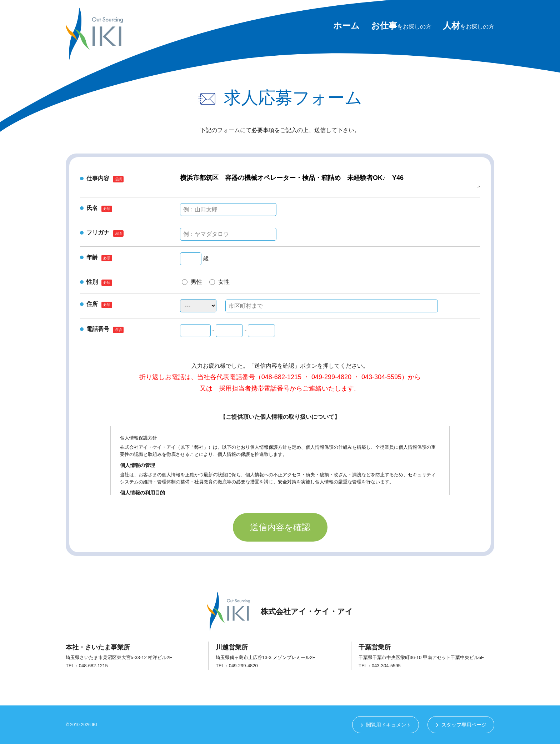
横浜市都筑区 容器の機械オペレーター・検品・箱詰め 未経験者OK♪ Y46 (330, 181)
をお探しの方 (401, 27)
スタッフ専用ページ (464, 725)
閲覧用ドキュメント (389, 725)
